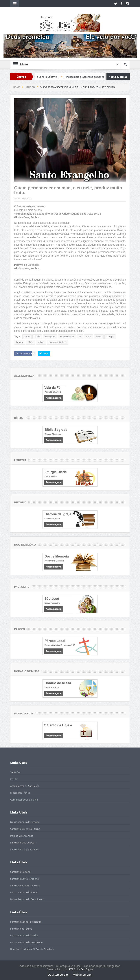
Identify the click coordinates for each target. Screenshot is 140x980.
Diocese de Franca (20, 793)
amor (27, 337)
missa (41, 342)
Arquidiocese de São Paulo (25, 786)
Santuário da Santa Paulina (25, 886)
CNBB (13, 779)
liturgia (110, 337)
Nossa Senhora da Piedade (25, 822)
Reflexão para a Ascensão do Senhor (90, 77)
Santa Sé (15, 772)
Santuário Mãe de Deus (23, 843)
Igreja (88, 337)
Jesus (99, 337)
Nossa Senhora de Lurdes (24, 935)
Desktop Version (59, 975)
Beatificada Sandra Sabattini (46, 77)
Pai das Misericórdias (22, 836)
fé (80, 337)
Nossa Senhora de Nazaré (24, 892)
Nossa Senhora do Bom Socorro (28, 899)
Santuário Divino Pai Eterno (25, 829)
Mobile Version (83, 975)
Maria (31, 342)
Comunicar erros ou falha (24, 800)
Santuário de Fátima (21, 929)
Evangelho (50, 337)
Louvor (20, 342)
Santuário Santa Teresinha (24, 879)
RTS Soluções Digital (81, 969)
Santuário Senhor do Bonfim (26, 922)
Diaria (37, 337)
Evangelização (67, 337)
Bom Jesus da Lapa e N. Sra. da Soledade (32, 949)
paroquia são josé (58, 342)
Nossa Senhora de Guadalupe (26, 942)
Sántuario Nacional (21, 872)
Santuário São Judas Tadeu (25, 850)
